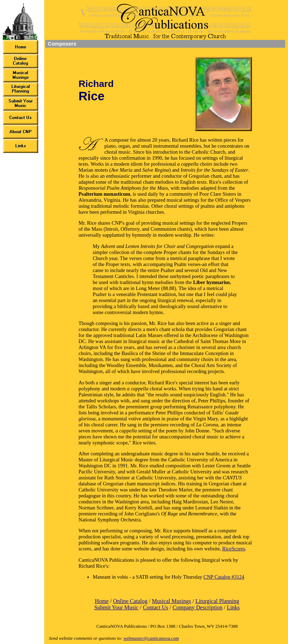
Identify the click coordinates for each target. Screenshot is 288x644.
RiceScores (234, 549)
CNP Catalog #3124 (224, 577)
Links (233, 607)
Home (102, 601)
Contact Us (156, 607)
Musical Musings (171, 601)
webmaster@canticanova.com (151, 638)
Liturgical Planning (217, 601)
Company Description (198, 607)
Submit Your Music (116, 607)
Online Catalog (130, 601)
